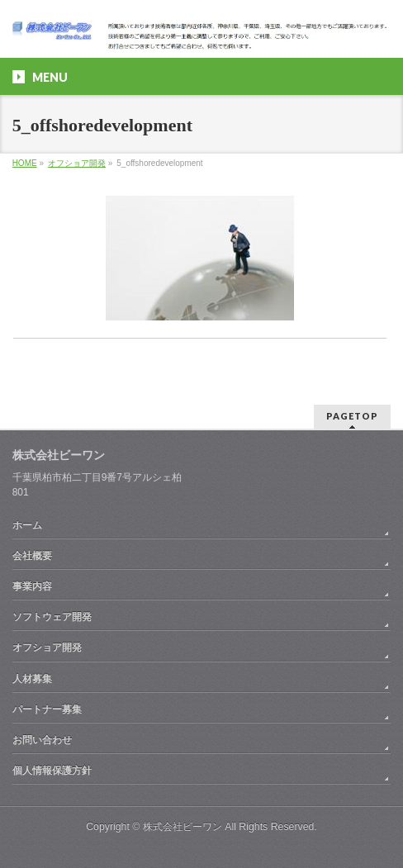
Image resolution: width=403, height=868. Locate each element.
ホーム (27, 525)
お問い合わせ (42, 740)
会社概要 (32, 556)
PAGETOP (352, 416)
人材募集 (32, 679)
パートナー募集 (47, 709)
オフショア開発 (77, 163)
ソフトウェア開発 (52, 617)
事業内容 (32, 586)
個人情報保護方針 (52, 771)
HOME (25, 163)
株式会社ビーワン (183, 827)
